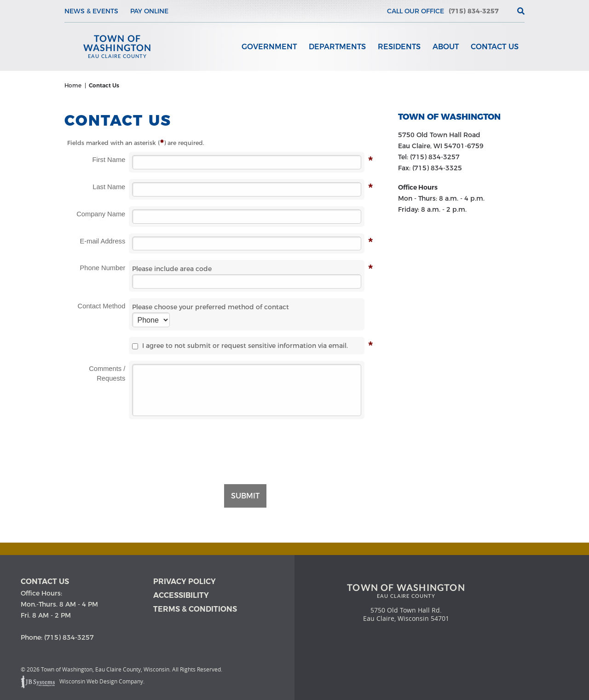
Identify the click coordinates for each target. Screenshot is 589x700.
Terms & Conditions (195, 609)
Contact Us (495, 47)
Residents (399, 47)
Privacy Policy (185, 581)
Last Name (109, 187)
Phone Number (103, 268)
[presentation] (247, 447)
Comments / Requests (107, 373)
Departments (337, 47)
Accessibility (181, 595)
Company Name (101, 214)
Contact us (45, 581)
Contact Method (102, 306)
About (446, 47)
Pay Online (149, 11)
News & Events (91, 11)
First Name (109, 160)
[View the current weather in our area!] (506, 11)
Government (269, 47)
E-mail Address (103, 241)
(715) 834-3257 (474, 11)
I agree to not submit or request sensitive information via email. (240, 346)
